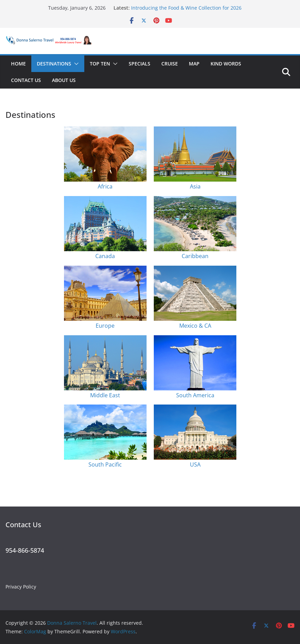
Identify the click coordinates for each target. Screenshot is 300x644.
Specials (140, 64)
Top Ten (100, 64)
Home (18, 64)
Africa (105, 186)
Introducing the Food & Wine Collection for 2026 (186, 8)
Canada (105, 256)
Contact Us (26, 80)
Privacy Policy (21, 587)
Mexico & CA (195, 326)
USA (195, 464)
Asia (195, 186)
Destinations (54, 64)
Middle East (105, 395)
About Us (64, 80)
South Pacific (105, 464)
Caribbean (195, 256)
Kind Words (226, 64)
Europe (105, 326)
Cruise (170, 64)
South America (195, 395)
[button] (75, 64)
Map (194, 64)
